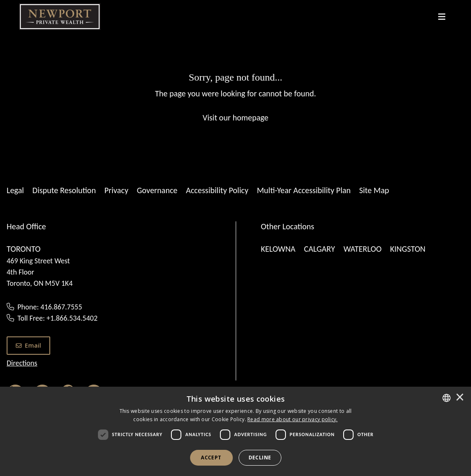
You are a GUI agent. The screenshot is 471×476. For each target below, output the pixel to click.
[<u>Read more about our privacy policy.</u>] (293, 419)
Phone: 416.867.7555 (50, 307)
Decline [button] (260, 458)
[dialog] (235, 431)
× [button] (460, 398)
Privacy (116, 190)
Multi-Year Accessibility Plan (304, 190)
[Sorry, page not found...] (235, 97)
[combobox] (447, 398)
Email (28, 345)
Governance (157, 190)
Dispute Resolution (64, 190)
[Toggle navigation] (442, 17)
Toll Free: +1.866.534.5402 (57, 318)
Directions (22, 363)
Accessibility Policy (217, 190)
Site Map (374, 190)
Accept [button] (211, 458)
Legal (15, 190)
